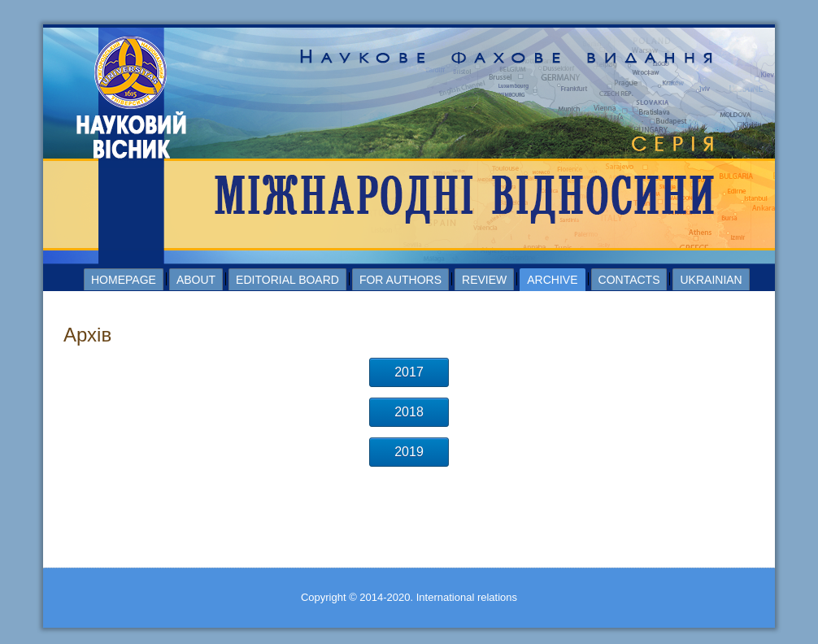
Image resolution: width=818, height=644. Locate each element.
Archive (552, 280)
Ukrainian (711, 280)
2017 (409, 372)
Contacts (629, 280)
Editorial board (287, 280)
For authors (400, 280)
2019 (409, 452)
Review (484, 280)
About (196, 280)
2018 (409, 412)
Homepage (124, 280)
